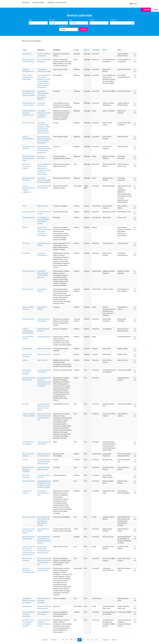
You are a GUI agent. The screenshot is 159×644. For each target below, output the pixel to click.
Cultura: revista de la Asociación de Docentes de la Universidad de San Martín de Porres (29, 551)
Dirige (105, 50)
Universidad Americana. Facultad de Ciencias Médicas (44, 180)
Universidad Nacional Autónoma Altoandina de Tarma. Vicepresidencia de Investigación (44, 382)
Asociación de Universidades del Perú (43, 493)
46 (63, 640)
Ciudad (92, 20)
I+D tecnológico (27, 349)
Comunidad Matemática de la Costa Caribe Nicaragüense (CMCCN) (43, 95)
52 (88, 640)
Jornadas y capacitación (57, 3)
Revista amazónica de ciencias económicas (29, 614)
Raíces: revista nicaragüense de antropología (28, 77)
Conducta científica (29, 212)
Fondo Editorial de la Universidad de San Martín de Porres (44, 462)
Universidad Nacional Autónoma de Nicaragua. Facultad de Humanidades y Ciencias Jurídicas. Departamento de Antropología (44, 81)
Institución (113, 20)
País (71, 20)
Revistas (26, 3)
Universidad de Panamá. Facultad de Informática (44, 229)
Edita (119, 50)
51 (84, 640)
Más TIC (25, 227)
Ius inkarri (26, 404)
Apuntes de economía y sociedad (26, 166)
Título (31, 20)
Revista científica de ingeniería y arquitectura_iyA (29, 113)
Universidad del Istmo (44, 337)
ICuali (24, 206)
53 (92, 640)
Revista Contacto (28, 289)
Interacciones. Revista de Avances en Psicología (29, 601)
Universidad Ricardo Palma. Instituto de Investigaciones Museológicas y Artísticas (44, 521)
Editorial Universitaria (44, 349)
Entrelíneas (26, 253)
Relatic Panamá (42, 206)
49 (75, 640)
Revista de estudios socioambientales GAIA (29, 158)
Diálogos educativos (29, 218)
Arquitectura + (27, 54)
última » (115, 640)
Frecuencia (63, 26)
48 (71, 640)
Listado (147, 10)
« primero (45, 640)
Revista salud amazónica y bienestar (27, 372)
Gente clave (26, 243)
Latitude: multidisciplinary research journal (28, 331)
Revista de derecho (29, 123)
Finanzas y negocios (29, 271)
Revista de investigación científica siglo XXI (28, 570)
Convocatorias (38, 3)
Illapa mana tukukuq (29, 517)
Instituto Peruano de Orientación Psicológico (44, 601)
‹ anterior (53, 640)
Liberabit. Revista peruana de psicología (28, 469)
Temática (52, 20)
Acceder (134, 4)
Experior (25, 360)
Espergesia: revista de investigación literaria (29, 531)
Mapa (156, 10)
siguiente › (106, 640)
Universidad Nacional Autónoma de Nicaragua (44, 166)
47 (67, 640)
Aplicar (84, 29)
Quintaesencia (27, 606)
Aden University (42, 360)
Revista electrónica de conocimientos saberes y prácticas (29, 93)
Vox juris (25, 460)
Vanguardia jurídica (29, 319)
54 (96, 640)
